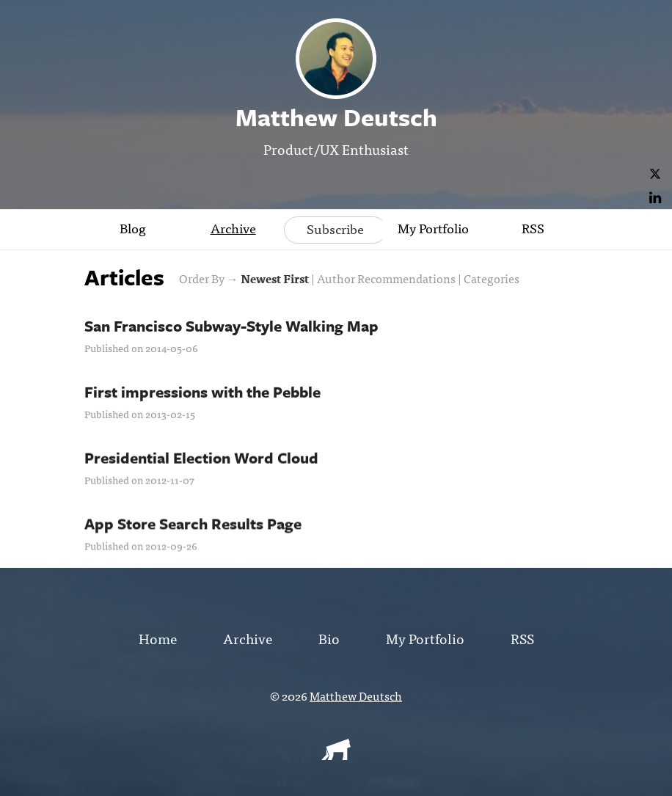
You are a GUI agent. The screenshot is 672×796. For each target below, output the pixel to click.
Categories (492, 278)
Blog (133, 228)
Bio (329, 638)
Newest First (275, 278)
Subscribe (335, 229)
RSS (533, 228)
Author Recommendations (386, 278)
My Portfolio (433, 228)
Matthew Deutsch (356, 695)
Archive (233, 228)
